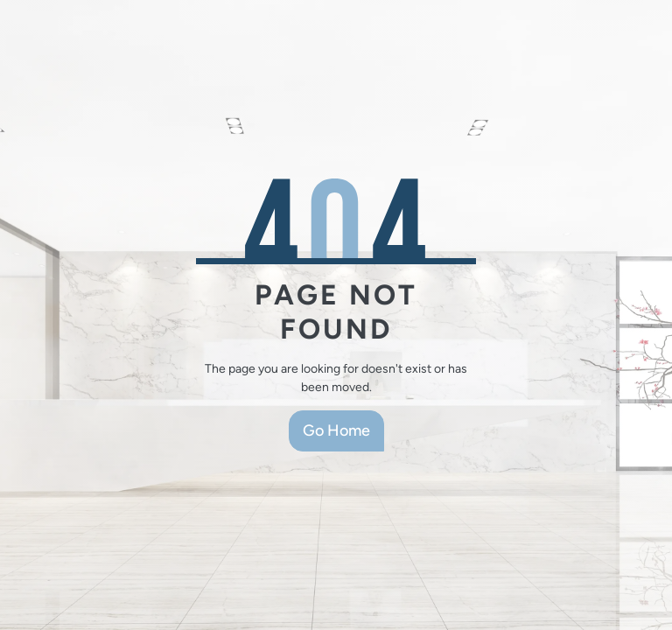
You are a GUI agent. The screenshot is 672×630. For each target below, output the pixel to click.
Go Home (336, 430)
